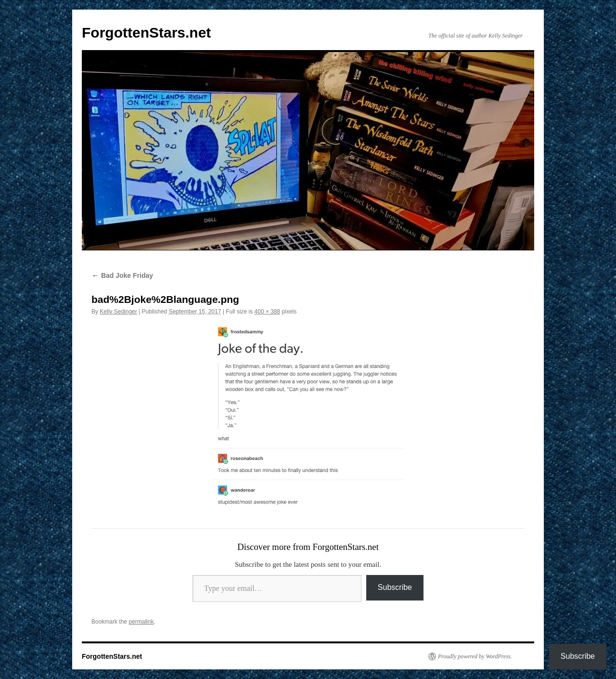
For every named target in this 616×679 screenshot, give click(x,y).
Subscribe (395, 587)
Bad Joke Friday (122, 275)
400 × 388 (268, 312)
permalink (141, 622)
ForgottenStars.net (146, 33)
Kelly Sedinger (118, 312)
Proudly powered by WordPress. (475, 656)
